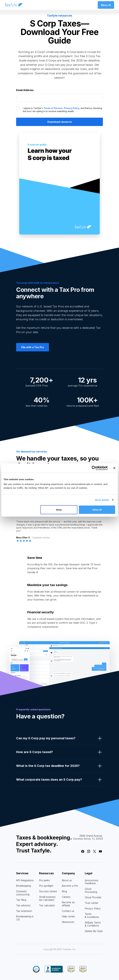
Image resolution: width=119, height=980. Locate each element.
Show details (102, 500)
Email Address (25, 90)
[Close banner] (114, 468)
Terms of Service (53, 108)
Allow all (97, 510)
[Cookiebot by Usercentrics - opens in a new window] (94, 468)
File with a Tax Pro (33, 347)
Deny (59, 510)
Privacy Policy (72, 108)
